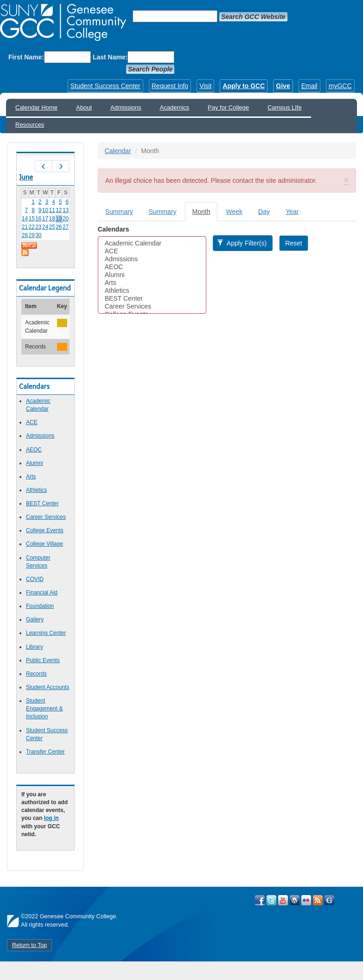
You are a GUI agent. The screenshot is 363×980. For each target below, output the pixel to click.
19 (59, 219)
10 (45, 210)
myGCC (340, 86)
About (84, 107)
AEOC (34, 450)
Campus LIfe (285, 107)
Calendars (114, 229)
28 (25, 235)
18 (52, 219)
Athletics (36, 490)
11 (52, 210)
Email (309, 86)
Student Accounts (48, 687)
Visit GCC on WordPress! (295, 900)
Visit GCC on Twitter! (271, 900)
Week (234, 212)
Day (264, 212)
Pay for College (228, 107)
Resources (30, 125)
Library (35, 647)
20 (66, 219)
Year (292, 212)
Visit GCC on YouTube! (283, 900)
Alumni (35, 463)
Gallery (35, 619)
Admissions (126, 107)
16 (38, 219)
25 (52, 227)
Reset (294, 243)
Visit (205, 86)
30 (38, 235)
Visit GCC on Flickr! (306, 900)
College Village (45, 544)
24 (45, 227)
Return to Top (29, 945)
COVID (35, 579)
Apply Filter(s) (242, 243)
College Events (45, 530)
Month (205, 214)
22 (31, 227)
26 (59, 227)
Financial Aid (42, 593)
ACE (32, 422)
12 (59, 210)
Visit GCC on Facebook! (260, 900)
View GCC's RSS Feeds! (318, 900)
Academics (175, 107)
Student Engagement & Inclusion (44, 709)
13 (66, 210)
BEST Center (42, 503)
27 (66, 227)
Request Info (170, 86)
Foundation (40, 606)
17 (45, 219)
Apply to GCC (244, 86)
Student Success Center (105, 86)
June (26, 177)
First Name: (26, 57)
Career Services (46, 517)
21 (25, 227)
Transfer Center (45, 752)
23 (38, 227)
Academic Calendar (152, 243)
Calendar (118, 151)
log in (51, 818)
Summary (119, 212)
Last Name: (110, 57)
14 (25, 219)
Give (283, 86)
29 (31, 235)
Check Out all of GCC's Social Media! (329, 900)
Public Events (43, 660)
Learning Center (46, 633)
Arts (31, 477)
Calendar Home (36, 107)
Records (36, 674)
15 (31, 219)
